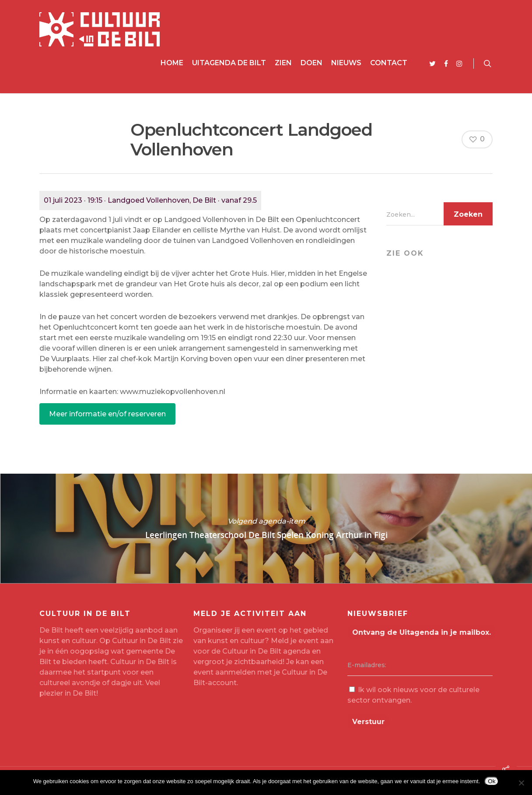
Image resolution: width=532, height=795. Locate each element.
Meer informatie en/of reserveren (107, 414)
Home (172, 63)
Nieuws (346, 63)
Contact (389, 63)
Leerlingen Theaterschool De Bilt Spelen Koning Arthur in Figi (266, 528)
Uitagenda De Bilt (229, 63)
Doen (311, 63)
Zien (283, 63)
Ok (492, 781)
